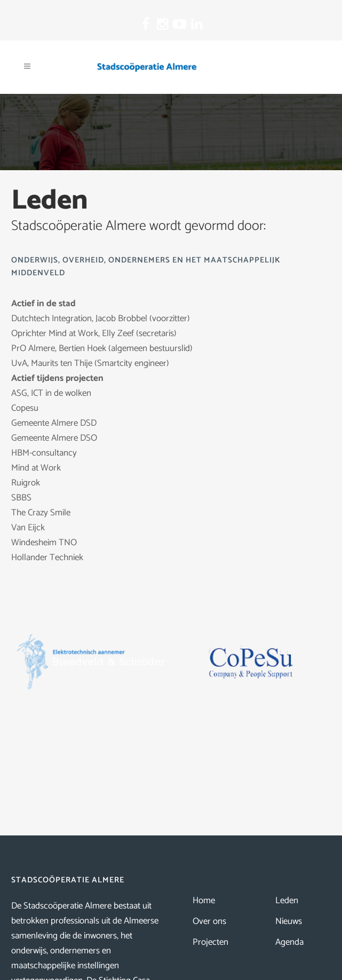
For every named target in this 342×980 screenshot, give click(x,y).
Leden (287, 901)
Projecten (210, 942)
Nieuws (289, 921)
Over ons (209, 921)
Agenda (289, 942)
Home (204, 901)
